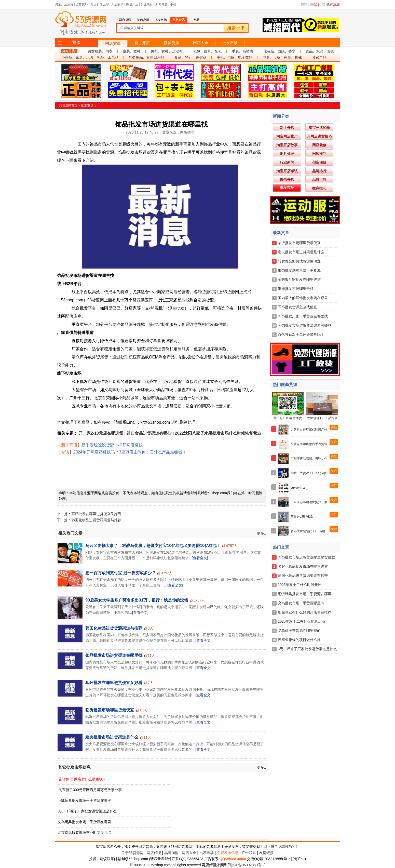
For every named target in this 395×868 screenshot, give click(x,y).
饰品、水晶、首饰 (320, 51)
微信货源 (171, 43)
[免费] (333, 4)
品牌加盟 (171, 853)
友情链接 (266, 853)
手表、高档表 (242, 51)
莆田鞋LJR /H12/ (302, 517)
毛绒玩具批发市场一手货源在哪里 (84, 800)
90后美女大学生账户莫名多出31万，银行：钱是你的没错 (137, 600)
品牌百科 (319, 180)
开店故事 (117, 4)
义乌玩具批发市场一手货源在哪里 (84, 822)
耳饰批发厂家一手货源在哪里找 (303, 316)
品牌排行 (319, 171)
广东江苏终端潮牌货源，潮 (309, 502)
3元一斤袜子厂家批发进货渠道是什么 (87, 811)
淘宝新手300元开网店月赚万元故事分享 (90, 790)
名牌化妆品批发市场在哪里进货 (303, 566)
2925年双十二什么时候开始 (300, 585)
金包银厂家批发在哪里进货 (299, 279)
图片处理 (287, 154)
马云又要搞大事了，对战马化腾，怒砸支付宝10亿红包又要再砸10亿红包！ (153, 546)
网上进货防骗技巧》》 (281, 847)
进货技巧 (82, 4)
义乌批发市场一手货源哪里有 (301, 603)
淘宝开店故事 (287, 145)
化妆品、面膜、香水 (279, 51)
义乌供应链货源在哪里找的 (299, 631)
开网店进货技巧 (319, 136)
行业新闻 (287, 162)
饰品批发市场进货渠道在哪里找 (114, 655)
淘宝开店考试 (287, 171)
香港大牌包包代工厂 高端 (308, 531)
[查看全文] (200, 558)
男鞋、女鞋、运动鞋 (167, 51)
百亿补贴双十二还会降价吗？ (301, 335)
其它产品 (319, 57)
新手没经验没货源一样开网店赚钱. (113, 445)
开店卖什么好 (100, 4)
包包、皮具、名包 (207, 51)
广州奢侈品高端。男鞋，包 (309, 459)
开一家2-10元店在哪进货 (101, 433)
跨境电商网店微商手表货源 (309, 444)
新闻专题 (161, 4)
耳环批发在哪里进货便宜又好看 (96, 514)
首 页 (77, 43)
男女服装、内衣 (100, 51)
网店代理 (154, 853)
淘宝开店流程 (64, 4)
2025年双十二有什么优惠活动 (301, 621)
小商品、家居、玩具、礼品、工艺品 (90, 57)
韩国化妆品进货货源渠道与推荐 (96, 520)
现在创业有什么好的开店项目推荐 (305, 612)
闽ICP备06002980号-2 (247, 865)
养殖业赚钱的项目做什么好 (299, 640)
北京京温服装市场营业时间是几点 (84, 833)
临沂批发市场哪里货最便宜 (110, 710)
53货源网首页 (68, 105)
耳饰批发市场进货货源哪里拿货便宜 (306, 557)
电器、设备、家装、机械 (282, 57)
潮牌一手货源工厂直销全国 (309, 473)
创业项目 (147, 4)
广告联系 (249, 853)
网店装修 (319, 145)
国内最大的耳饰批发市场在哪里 (303, 298)
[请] (316, 4)
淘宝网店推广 (287, 136)
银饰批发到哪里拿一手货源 (299, 270)
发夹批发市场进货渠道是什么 (112, 737)
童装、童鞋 (132, 51)
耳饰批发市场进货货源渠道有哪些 (305, 325)
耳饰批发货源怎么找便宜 (297, 307)
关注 (334, 428)
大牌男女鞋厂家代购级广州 (309, 430)
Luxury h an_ (299, 488)
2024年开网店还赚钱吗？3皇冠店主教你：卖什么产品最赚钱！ (130, 452)
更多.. (262, 533)
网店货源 (113, 44)
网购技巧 (319, 154)
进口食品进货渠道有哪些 (149, 433)
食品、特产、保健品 (190, 57)
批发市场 (230, 43)
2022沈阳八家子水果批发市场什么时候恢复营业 (218, 433)
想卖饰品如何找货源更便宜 (299, 261)
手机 (173, 4)
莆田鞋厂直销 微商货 (288, 418)
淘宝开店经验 (319, 128)
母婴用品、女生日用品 (146, 57)
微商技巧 (319, 188)
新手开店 (142, 43)
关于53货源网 (132, 853)
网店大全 (201, 43)
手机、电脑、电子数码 (235, 57)
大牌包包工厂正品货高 (322, 418)
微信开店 (132, 4)
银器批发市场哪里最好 (296, 289)
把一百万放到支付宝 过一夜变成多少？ (120, 573)
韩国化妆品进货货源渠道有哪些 (303, 576)
